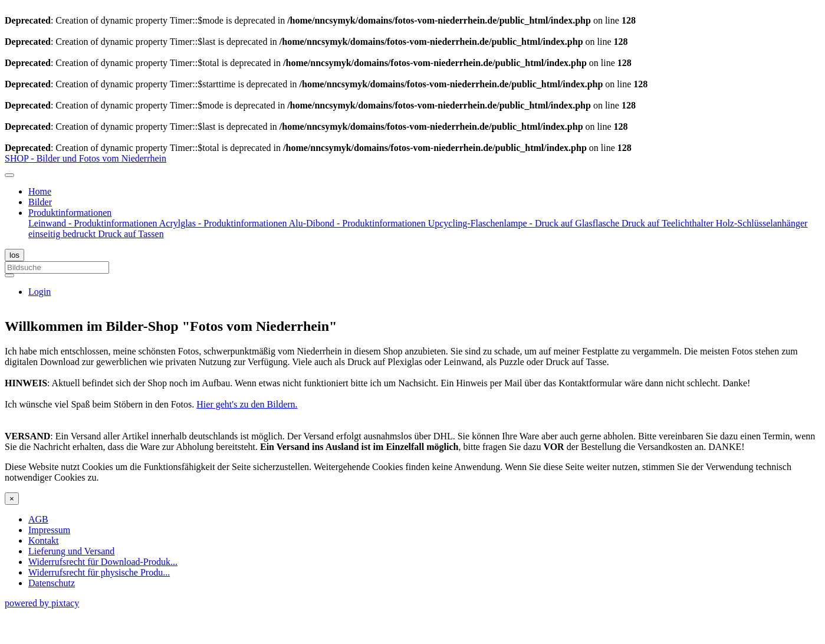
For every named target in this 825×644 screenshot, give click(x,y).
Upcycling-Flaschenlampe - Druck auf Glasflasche (525, 223)
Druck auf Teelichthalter (669, 223)
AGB (38, 519)
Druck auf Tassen (131, 234)
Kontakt (44, 540)
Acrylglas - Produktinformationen (224, 223)
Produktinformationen (70, 213)
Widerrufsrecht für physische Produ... (99, 572)
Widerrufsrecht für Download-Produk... (103, 562)
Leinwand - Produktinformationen (94, 223)
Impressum (49, 530)
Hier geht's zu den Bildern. (247, 404)
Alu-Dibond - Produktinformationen (359, 223)
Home (40, 191)
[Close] (12, 499)
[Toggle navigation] (9, 175)
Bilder (40, 202)
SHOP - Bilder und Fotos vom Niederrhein (86, 158)
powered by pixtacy (42, 603)
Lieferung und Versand (71, 551)
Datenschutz (52, 583)
